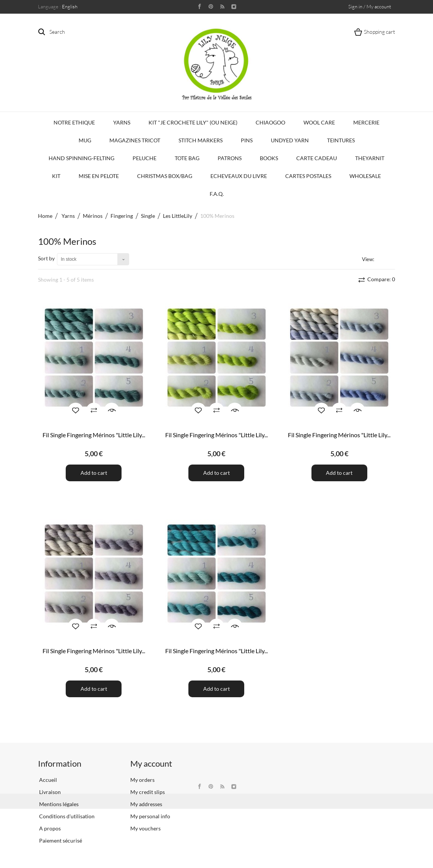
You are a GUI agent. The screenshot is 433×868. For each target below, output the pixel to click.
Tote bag (187, 158)
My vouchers (145, 828)
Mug (85, 140)
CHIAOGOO (270, 122)
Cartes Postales (308, 176)
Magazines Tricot (135, 140)
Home (45, 216)
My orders (142, 780)
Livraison (49, 792)
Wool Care (319, 122)
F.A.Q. (217, 194)
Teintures (341, 140)
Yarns (122, 122)
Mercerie (366, 122)
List (391, 259)
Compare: (381, 279)
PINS (247, 140)
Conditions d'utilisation (66, 816)
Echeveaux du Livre (239, 176)
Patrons (230, 158)
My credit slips (148, 792)
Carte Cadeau (317, 158)
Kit (56, 176)
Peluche (145, 158)
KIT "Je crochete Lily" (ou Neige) (193, 122)
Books (269, 158)
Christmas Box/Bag (165, 176)
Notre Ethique (74, 122)
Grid (381, 259)
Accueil (47, 780)
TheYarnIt (370, 158)
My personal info (150, 816)
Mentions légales (58, 804)
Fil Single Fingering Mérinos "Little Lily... (94, 435)
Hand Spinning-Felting (81, 158)
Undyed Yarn (290, 140)
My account (151, 763)
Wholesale (365, 176)
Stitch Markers (201, 140)
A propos (49, 828)
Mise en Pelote (99, 176)
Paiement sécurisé (60, 840)
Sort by (46, 258)
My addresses (146, 804)
